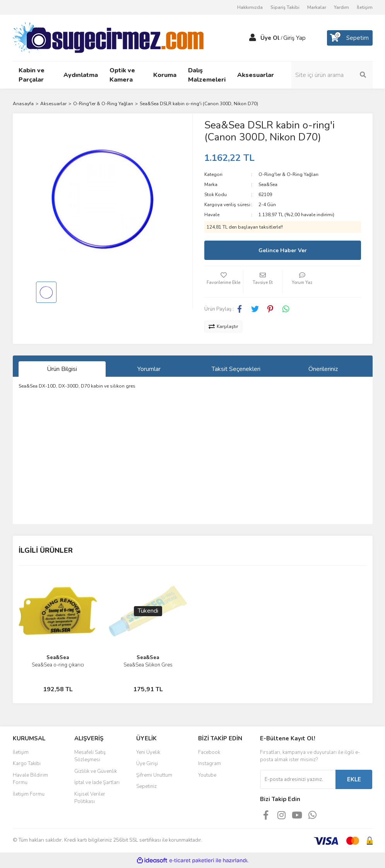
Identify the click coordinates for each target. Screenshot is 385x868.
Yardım (341, 7)
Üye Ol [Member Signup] (270, 38)
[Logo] (108, 38)
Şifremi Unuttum (154, 775)
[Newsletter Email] (298, 779)
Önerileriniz (323, 369)
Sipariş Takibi (285, 7)
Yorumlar (149, 369)
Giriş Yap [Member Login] (294, 38)
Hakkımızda (250, 7)
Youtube (207, 775)
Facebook (209, 752)
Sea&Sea (268, 185)
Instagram (210, 764)
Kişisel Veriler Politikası (90, 798)
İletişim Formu (29, 794)
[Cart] (350, 38)
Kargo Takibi (27, 764)
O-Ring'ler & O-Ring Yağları (288, 174)
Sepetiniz (146, 786)
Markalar (317, 7)
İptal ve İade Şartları (97, 783)
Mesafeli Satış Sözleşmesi (90, 756)
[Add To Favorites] (224, 282)
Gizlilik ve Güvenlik (96, 771)
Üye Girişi (147, 764)
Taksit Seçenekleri (236, 369)
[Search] (332, 75)
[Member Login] (253, 38)
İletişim (365, 7)
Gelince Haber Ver (283, 250)
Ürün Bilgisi (62, 369)
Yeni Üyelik (148, 752)
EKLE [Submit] (354, 779)
